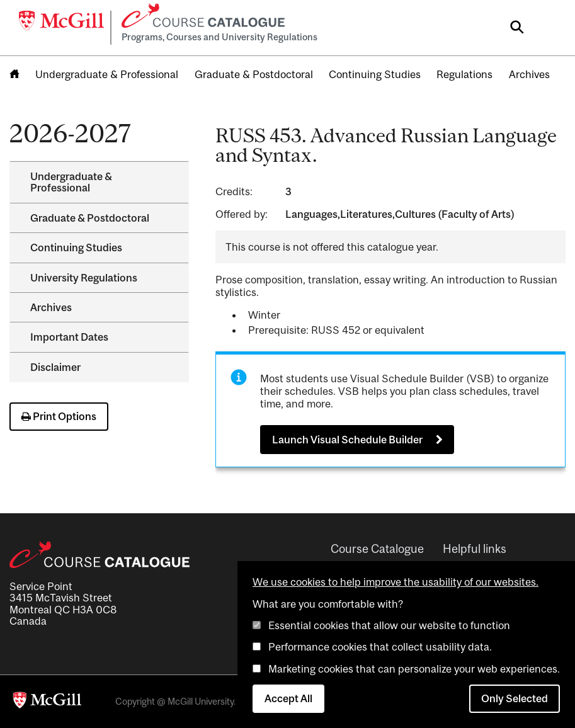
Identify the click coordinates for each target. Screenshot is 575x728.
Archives (529, 74)
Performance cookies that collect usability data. (380, 647)
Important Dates (69, 337)
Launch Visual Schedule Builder (347, 440)
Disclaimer (55, 367)
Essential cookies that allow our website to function (389, 625)
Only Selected (515, 698)
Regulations (464, 74)
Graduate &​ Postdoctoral (90, 218)
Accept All (288, 698)
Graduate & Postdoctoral (254, 74)
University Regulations (84, 278)
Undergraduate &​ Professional (71, 182)
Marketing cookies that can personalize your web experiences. (414, 669)
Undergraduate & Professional (107, 74)
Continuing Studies (375, 74)
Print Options (59, 416)
